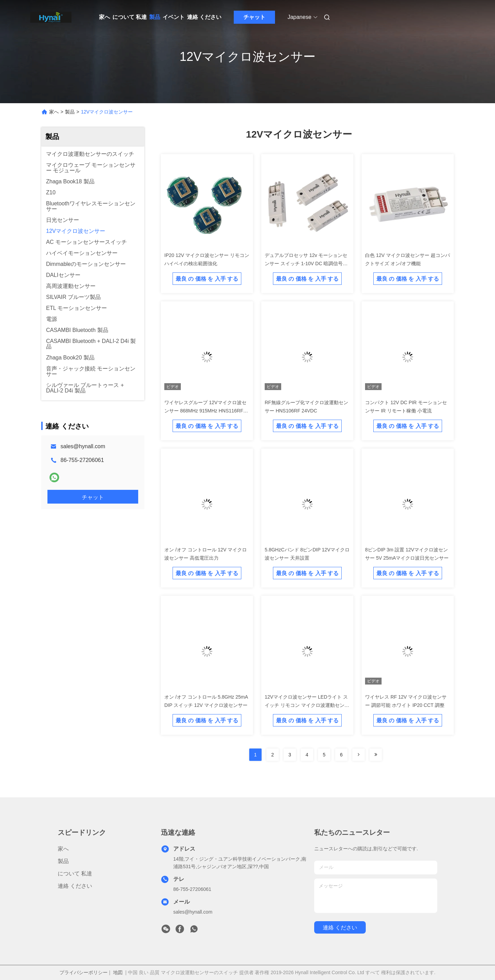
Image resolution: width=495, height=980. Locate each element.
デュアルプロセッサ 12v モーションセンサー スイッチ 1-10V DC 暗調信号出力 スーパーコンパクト (306, 263)
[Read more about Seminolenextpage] (359, 755)
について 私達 (130, 17)
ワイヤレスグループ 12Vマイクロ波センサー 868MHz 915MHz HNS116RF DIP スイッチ (205, 411)
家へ (104, 17)
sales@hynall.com (83, 446)
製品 (155, 17)
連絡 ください (204, 17)
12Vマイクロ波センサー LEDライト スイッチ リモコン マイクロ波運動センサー (307, 705)
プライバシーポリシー (84, 972)
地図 (118, 972)
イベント (174, 17)
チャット (254, 17)
